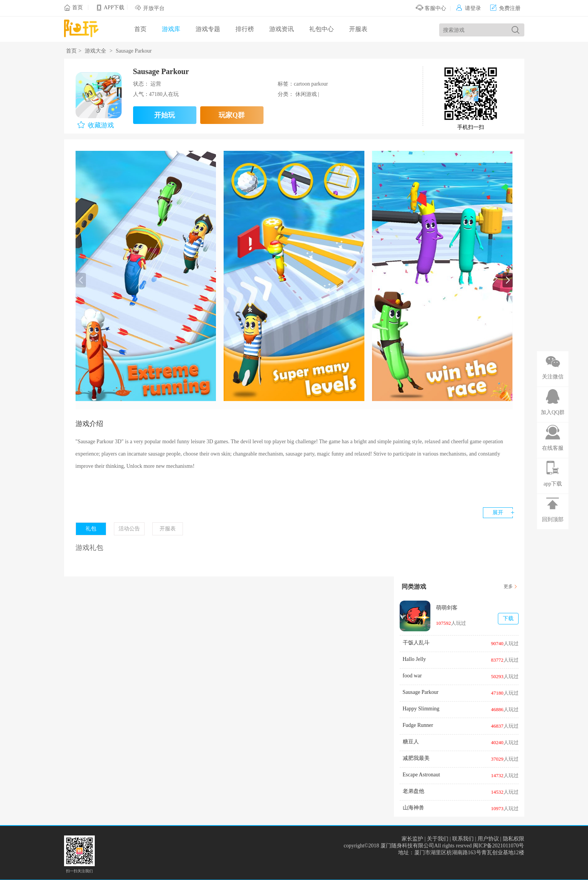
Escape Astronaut (422, 775)
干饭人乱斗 (416, 643)
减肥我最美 (416, 758)
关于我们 (438, 839)
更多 (508, 586)
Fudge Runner (418, 725)
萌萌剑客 (447, 608)
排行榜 (245, 29)
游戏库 (171, 29)
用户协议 (488, 839)
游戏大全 (96, 51)
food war (412, 676)
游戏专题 (208, 29)
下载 (508, 618)
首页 (77, 7)
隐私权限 (514, 839)
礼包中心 (321, 29)
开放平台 (154, 8)
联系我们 (463, 839)
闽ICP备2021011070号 (498, 846)
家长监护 (412, 839)
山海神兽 (413, 808)
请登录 (469, 8)
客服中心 (431, 8)
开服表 (358, 29)
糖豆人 (411, 742)
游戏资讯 (282, 29)
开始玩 (165, 115)
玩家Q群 (232, 115)
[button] (508, 280)
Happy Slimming (421, 709)
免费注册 (505, 8)
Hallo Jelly (414, 659)
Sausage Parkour (421, 692)
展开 (498, 513)
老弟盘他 (413, 791)
